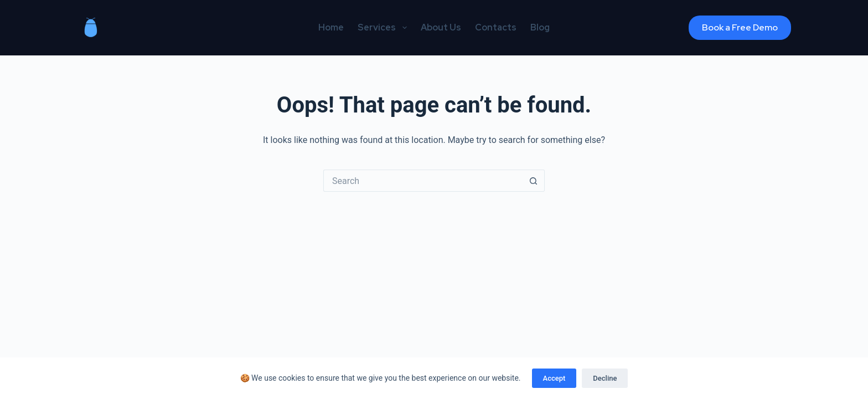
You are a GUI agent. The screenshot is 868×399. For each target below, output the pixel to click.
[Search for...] (423, 181)
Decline (605, 378)
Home (331, 27)
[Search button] (534, 181)
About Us (441, 27)
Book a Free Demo (740, 27)
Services (384, 28)
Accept (554, 378)
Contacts (496, 27)
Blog (540, 27)
